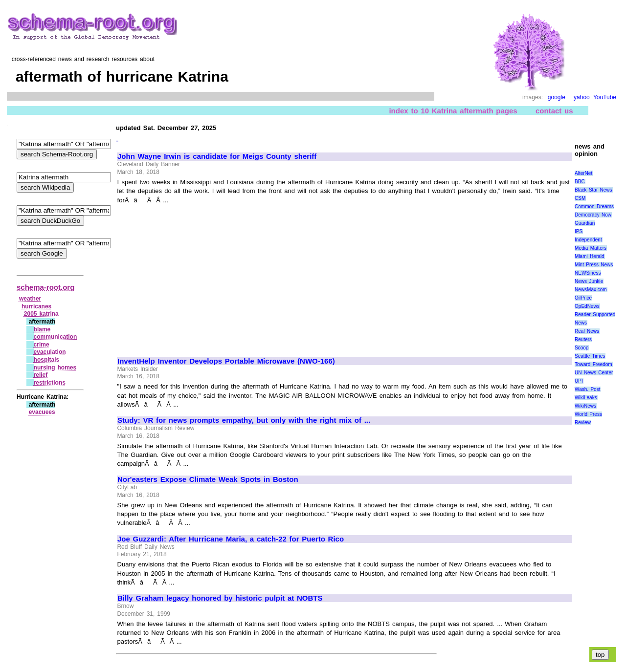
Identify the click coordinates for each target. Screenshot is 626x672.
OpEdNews (587, 306)
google (557, 97)
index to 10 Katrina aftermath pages (453, 111)
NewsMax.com (591, 290)
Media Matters (591, 248)
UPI (579, 381)
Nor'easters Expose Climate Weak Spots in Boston (208, 479)
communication (56, 337)
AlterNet (583, 173)
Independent (588, 240)
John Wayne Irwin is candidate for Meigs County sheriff (217, 156)
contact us (554, 111)
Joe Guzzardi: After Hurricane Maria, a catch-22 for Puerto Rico (231, 539)
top (600, 655)
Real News (587, 331)
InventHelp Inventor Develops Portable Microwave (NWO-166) (226, 361)
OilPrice (583, 298)
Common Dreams (594, 206)
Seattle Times (590, 356)
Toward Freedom (593, 364)
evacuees (42, 412)
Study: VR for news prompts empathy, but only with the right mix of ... (244, 420)
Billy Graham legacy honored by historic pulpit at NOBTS (220, 598)
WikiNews (585, 406)
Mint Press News (594, 265)
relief (41, 375)
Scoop (581, 348)
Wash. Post (587, 389)
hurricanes (36, 306)
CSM (580, 198)
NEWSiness (588, 273)
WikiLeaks (586, 398)
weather (30, 299)
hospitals (47, 360)
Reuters (583, 339)
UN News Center (594, 373)
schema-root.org (45, 287)
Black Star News (593, 190)
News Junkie (589, 281)
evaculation (50, 352)
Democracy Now (593, 215)
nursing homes (55, 368)
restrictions (50, 383)
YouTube (605, 97)
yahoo (582, 97)
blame (42, 329)
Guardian (585, 223)
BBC (580, 182)
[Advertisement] (200, 276)
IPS (579, 231)
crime (42, 345)
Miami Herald (590, 256)
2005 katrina (41, 314)
